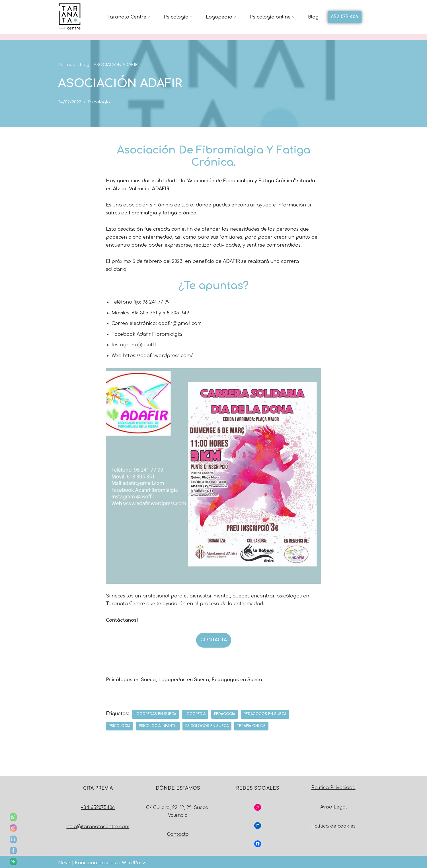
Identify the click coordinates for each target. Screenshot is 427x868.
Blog (313, 17)
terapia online (252, 724)
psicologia (120, 724)
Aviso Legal (333, 805)
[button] (149, 17)
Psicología (99, 102)
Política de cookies (333, 824)
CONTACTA (214, 638)
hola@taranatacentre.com (98, 824)
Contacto (178, 832)
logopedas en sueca (155, 712)
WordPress (134, 861)
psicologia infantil (158, 724)
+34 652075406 (98, 805)
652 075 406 (344, 17)
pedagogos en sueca (265, 712)
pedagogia (225, 712)
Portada (67, 65)
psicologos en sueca (207, 724)
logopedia (195, 712)
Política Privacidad (333, 786)
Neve (64, 861)
